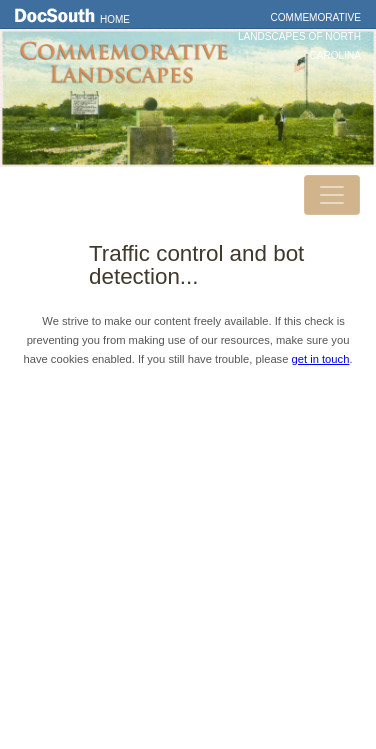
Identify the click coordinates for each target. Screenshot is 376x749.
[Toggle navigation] (332, 195)
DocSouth (188, 447)
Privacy (188, 504)
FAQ (187, 532)
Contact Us (188, 475)
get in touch (321, 359)
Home (115, 19)
